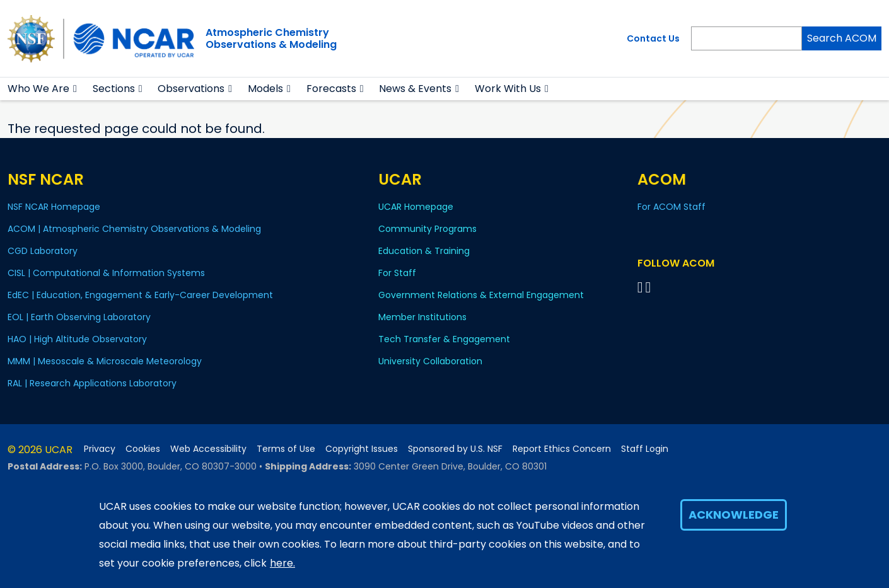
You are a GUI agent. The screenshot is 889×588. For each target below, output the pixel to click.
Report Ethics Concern (562, 449)
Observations (191, 89)
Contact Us (653, 38)
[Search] (747, 38)
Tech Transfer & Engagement (444, 339)
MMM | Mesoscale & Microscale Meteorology (105, 361)
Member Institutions (422, 317)
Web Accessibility (208, 449)
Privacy (100, 449)
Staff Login (645, 449)
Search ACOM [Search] (842, 38)
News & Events (415, 89)
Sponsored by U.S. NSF (455, 449)
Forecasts (331, 89)
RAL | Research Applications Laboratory (92, 383)
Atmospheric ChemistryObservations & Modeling (271, 38)
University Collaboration (430, 361)
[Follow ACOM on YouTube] (650, 287)
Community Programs (427, 229)
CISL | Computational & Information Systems (106, 273)
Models (265, 89)
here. (282, 563)
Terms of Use (286, 449)
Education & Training (424, 251)
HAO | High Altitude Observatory (77, 339)
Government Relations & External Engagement (481, 295)
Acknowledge (734, 515)
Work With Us (508, 89)
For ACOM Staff (671, 207)
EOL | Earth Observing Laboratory (79, 317)
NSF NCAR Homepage (54, 207)
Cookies (143, 449)
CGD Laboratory (43, 251)
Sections (114, 89)
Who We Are (38, 89)
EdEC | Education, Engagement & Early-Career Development (140, 295)
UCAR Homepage (416, 207)
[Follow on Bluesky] (640, 287)
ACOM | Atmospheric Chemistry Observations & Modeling (134, 229)
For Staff (397, 273)
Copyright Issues (362, 449)
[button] (75, 89)
